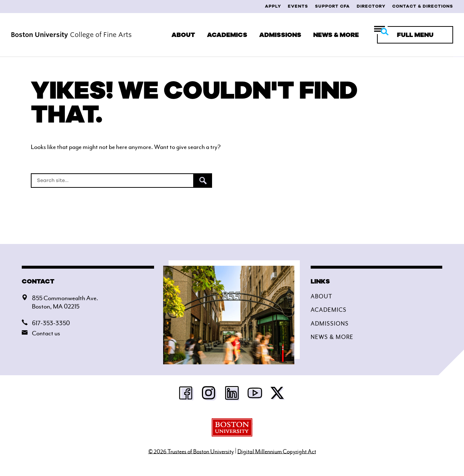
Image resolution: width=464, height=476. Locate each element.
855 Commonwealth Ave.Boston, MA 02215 (65, 302)
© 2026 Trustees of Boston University (191, 451)
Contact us (46, 333)
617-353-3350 (51, 323)
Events (298, 6)
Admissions (280, 35)
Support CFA (332, 6)
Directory (371, 6)
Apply (273, 6)
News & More (336, 35)
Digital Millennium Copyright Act (277, 451)
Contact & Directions (423, 6)
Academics (227, 35)
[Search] (112, 181)
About (183, 35)
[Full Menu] (415, 35)
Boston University (232, 427)
